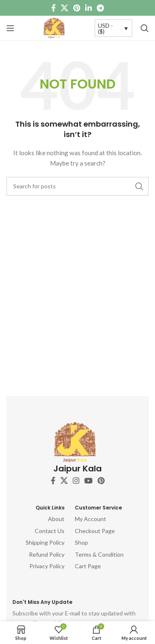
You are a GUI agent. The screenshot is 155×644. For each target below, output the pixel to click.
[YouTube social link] (88, 481)
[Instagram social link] (76, 481)
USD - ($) (105, 28)
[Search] (145, 28)
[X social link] (64, 8)
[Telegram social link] (100, 8)
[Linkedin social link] (88, 8)
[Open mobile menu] (10, 28)
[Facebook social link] (54, 8)
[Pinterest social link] (77, 8)
